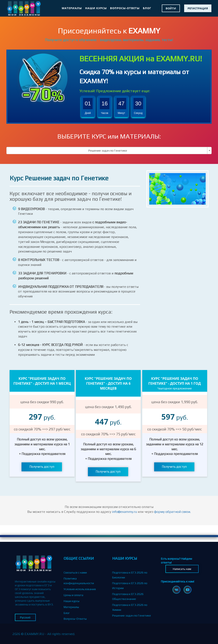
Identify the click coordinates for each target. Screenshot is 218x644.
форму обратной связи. (172, 512)
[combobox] (109, 151)
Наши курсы (96, 8)
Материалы (72, 8)
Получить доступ (42, 467)
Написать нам (182, 569)
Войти (171, 8)
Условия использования (80, 589)
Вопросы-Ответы (125, 8)
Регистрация (198, 8)
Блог (147, 8)
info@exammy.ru (124, 512)
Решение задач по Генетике (132, 615)
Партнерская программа (80, 625)
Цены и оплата (73, 595)
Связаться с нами (75, 572)
